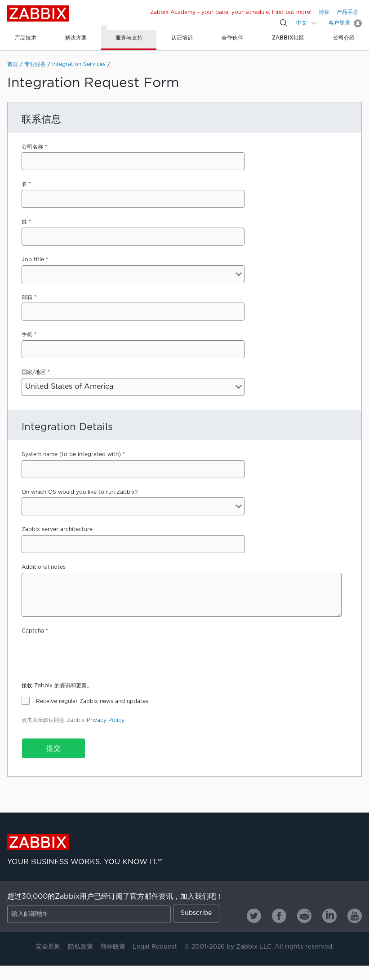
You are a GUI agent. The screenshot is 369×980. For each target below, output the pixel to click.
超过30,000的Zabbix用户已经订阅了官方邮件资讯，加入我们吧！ (115, 897)
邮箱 (27, 297)
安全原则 (48, 947)
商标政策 (113, 947)
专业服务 (35, 64)
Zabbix (38, 13)
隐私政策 (80, 947)
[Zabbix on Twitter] (254, 916)
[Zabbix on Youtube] (355, 916)
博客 (324, 12)
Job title (33, 260)
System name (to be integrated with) (71, 455)
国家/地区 (34, 372)
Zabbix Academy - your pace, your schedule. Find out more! (231, 12)
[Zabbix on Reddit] (304, 916)
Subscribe (196, 913)
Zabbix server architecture (57, 530)
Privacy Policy (106, 720)
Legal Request (155, 947)
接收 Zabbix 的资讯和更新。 (57, 686)
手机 (27, 335)
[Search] (284, 23)
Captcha (33, 631)
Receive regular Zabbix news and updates (92, 701)
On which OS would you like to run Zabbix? (80, 492)
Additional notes (44, 567)
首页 (13, 64)
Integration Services (79, 64)
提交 (53, 749)
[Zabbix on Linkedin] (329, 916)
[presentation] (90, 654)
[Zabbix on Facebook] (279, 916)
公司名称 (32, 147)
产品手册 (347, 12)
